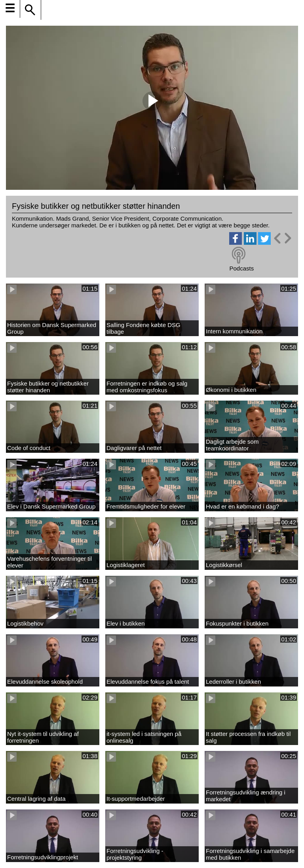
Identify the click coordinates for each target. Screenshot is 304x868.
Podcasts (241, 268)
